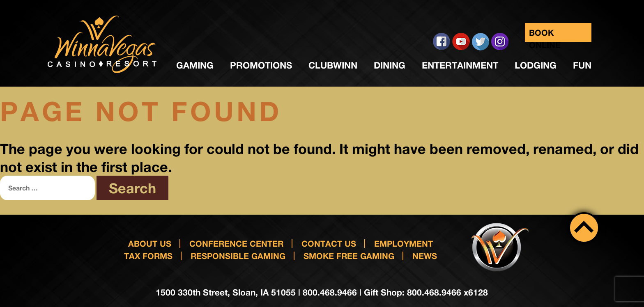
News (425, 256)
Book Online (545, 35)
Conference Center (236, 243)
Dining (390, 65)
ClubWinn (333, 65)
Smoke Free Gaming (349, 256)
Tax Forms (148, 256)
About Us (150, 243)
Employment (404, 243)
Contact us (329, 243)
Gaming (195, 65)
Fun (582, 65)
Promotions (261, 65)
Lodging (536, 65)
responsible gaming (238, 256)
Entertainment (460, 65)
